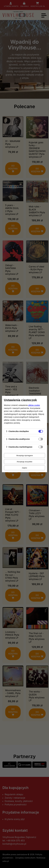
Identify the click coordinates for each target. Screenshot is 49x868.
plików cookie (34, 405)
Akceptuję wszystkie (24, 462)
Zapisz (24, 468)
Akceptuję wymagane (24, 456)
